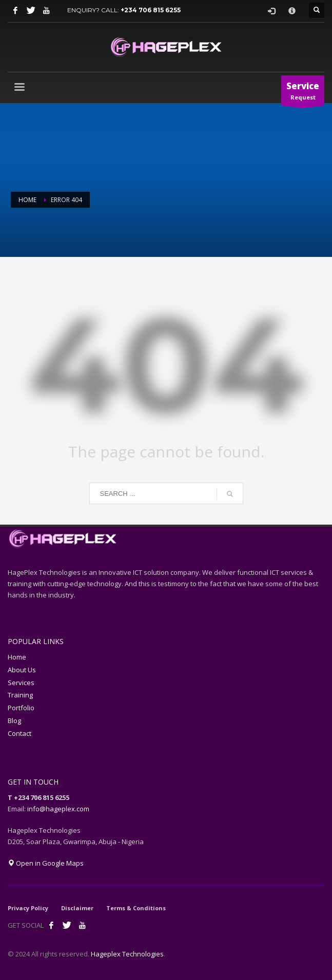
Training (20, 695)
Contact (19, 733)
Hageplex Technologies (127, 954)
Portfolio (21, 708)
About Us (22, 670)
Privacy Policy (28, 908)
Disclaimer (77, 908)
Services (21, 683)
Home (17, 657)
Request (303, 93)
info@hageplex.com (58, 809)
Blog (14, 721)
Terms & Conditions (136, 908)
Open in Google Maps (46, 863)
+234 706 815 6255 (151, 10)
